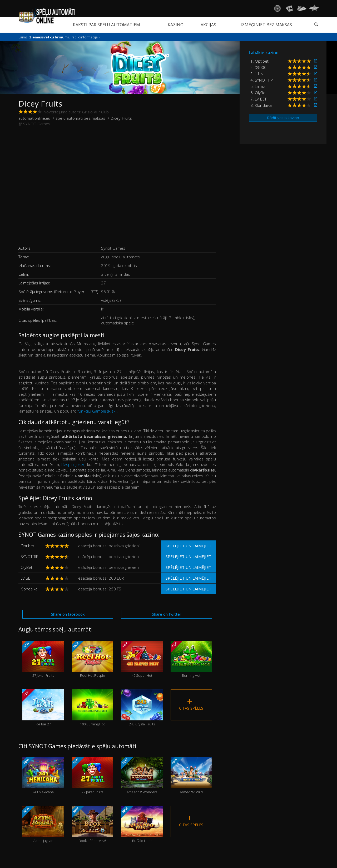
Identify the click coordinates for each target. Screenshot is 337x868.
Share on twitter (167, 614)
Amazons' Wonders (142, 776)
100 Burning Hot (93, 708)
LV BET (26, 578)
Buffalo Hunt (142, 824)
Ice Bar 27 (43, 708)
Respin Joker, (73, 464)
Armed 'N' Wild (191, 776)
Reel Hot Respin (93, 659)
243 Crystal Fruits (142, 708)
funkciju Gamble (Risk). (98, 411)
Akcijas (208, 25)
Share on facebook (68, 614)
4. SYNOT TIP (262, 80)
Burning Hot (191, 659)
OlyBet (26, 567)
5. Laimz (258, 86)
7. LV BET (258, 99)
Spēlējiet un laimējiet (189, 546)
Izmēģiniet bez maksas (266, 25)
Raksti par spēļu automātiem (106, 25)
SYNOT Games (37, 124)
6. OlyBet (259, 93)
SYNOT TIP (29, 556)
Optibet (27, 546)
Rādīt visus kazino (283, 118)
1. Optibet (259, 61)
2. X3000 (258, 67)
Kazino (176, 25)
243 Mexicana (43, 776)
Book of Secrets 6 (93, 824)
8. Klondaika (261, 105)
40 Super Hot (142, 659)
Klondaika (29, 589)
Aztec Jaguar (43, 824)
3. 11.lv (257, 74)
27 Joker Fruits (43, 659)
